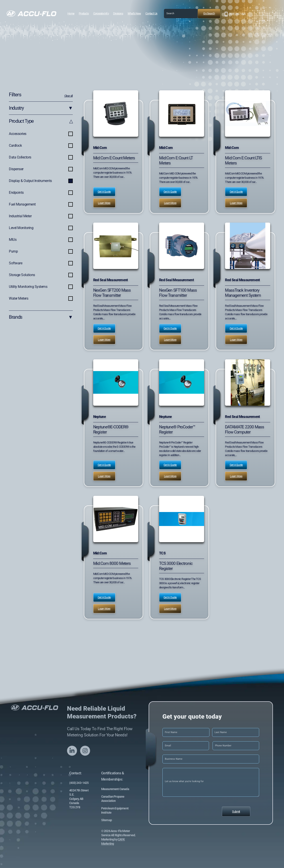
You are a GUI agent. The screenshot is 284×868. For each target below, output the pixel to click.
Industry (41, 108)
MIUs (41, 240)
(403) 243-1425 (237, 14)
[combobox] (181, 14)
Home (71, 13)
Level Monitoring (41, 228)
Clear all (69, 96)
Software (41, 263)
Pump (41, 252)
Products (84, 13)
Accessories (41, 134)
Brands (41, 317)
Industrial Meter (41, 216)
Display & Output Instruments (41, 181)
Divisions (118, 13)
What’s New (134, 13)
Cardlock (41, 146)
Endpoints (41, 193)
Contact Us (151, 13)
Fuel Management (41, 205)
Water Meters (41, 299)
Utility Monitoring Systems (41, 287)
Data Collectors (41, 158)
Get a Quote (104, 192)
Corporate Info (101, 13)
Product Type (41, 121)
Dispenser (41, 169)
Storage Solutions (41, 275)
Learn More (104, 203)
